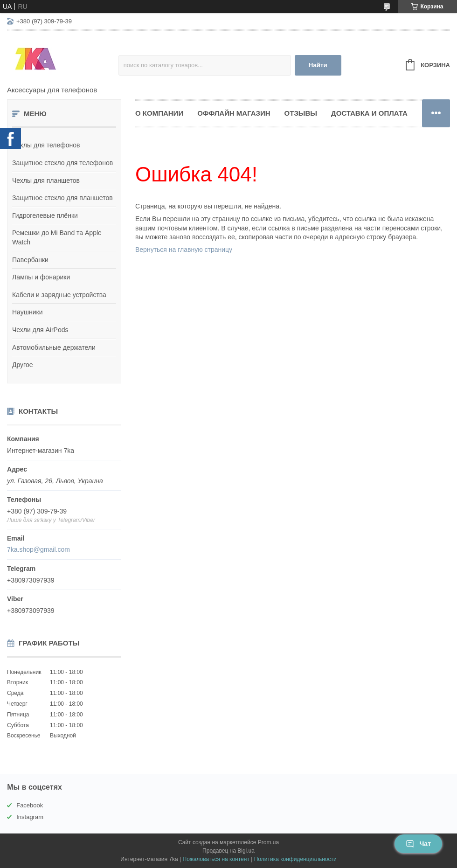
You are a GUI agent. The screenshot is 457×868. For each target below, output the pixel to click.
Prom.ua (268, 842)
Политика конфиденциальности (295, 859)
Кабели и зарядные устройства (59, 295)
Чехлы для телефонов (46, 145)
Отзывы (301, 113)
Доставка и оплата (369, 113)
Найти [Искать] (318, 65)
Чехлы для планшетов (46, 181)
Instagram (30, 817)
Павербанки (30, 260)
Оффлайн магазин (234, 113)
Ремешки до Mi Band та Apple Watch (57, 237)
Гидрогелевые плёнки (45, 215)
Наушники (27, 312)
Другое (22, 365)
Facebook (30, 805)
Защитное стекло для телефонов (62, 163)
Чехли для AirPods (40, 330)
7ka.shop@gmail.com (38, 549)
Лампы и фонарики (41, 277)
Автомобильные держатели (54, 347)
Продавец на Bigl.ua (228, 851)
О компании (159, 113)
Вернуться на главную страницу (184, 250)
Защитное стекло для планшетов (62, 198)
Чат (418, 844)
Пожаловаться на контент (216, 859)
